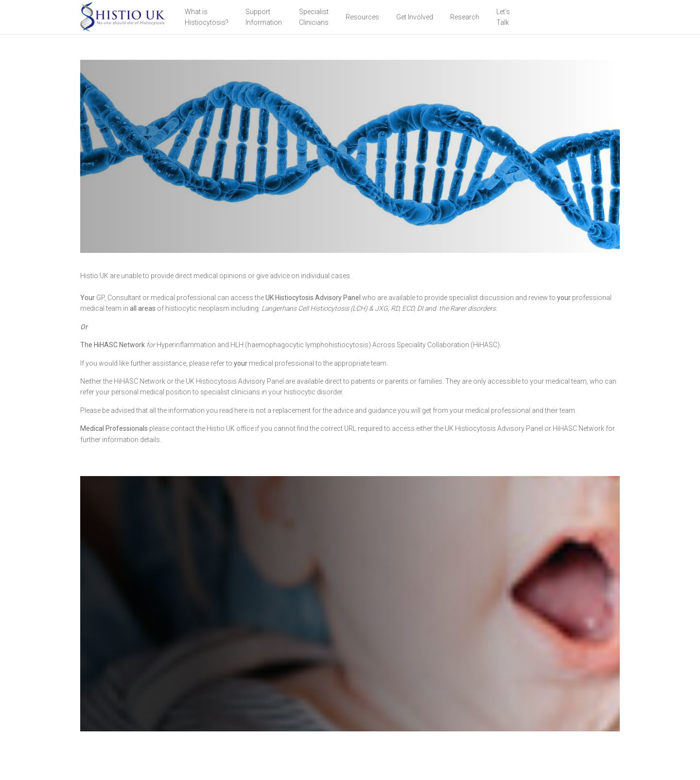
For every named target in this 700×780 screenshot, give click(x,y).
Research (465, 17)
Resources (362, 17)
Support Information (264, 17)
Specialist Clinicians (314, 17)
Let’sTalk (503, 17)
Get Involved (415, 17)
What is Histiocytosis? (207, 17)
